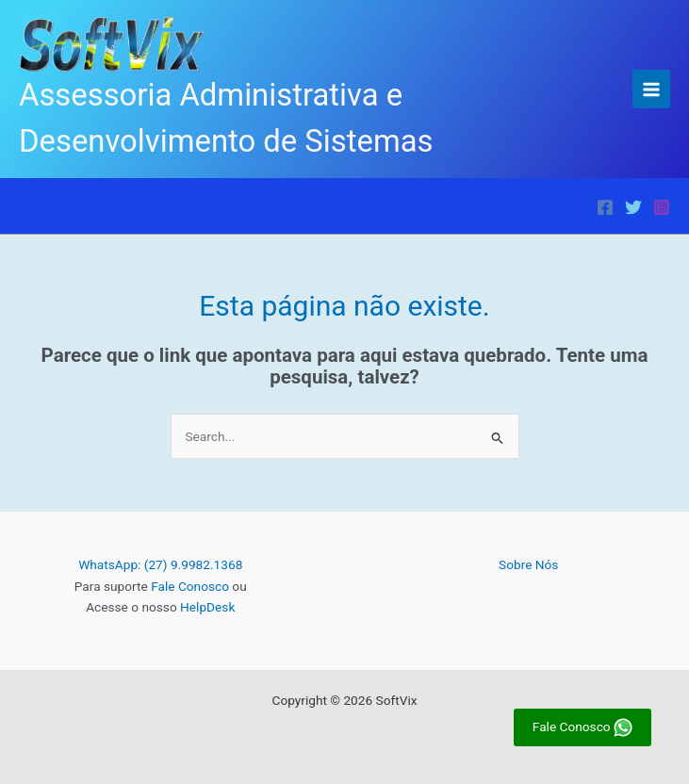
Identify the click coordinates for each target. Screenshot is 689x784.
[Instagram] (662, 207)
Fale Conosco (190, 586)
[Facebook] (605, 207)
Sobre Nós (528, 564)
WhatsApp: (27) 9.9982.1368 (160, 564)
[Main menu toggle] (652, 89)
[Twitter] (633, 207)
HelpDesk (207, 607)
